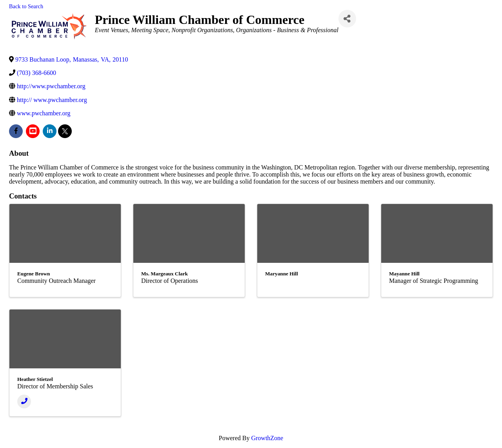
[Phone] (24, 402)
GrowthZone (267, 438)
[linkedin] (50, 131)
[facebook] (16, 131)
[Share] (347, 19)
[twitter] (65, 131)
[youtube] (33, 131)
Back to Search (26, 6)
